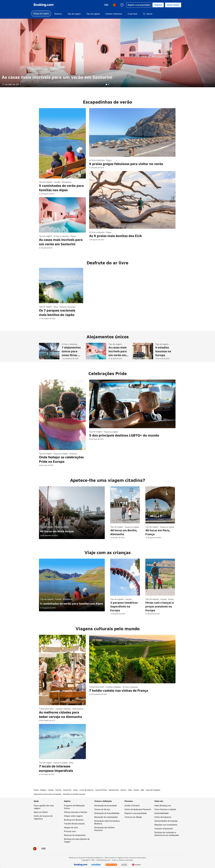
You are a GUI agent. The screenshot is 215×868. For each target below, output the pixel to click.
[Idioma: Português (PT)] (35, 849)
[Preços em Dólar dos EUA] (44, 849)
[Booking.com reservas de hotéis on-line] (44, 5)
